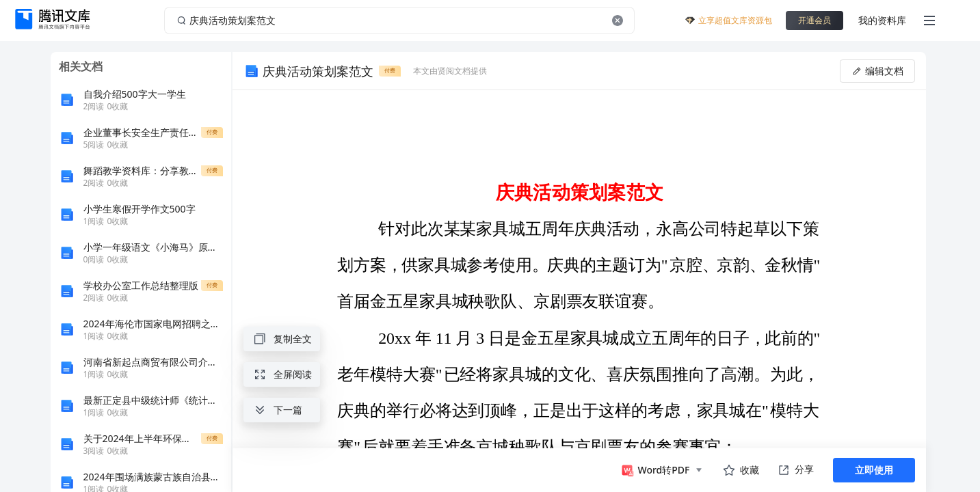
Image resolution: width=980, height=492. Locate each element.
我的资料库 (882, 20)
